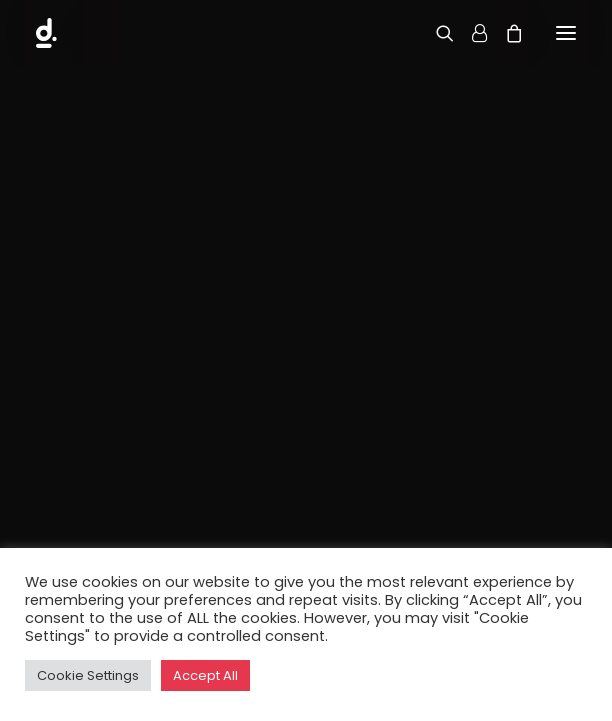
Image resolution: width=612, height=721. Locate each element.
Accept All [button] (205, 675)
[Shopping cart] (505, 33)
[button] (566, 33)
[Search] (436, 33)
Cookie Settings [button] (88, 675)
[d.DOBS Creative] (51, 33)
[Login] (470, 33)
